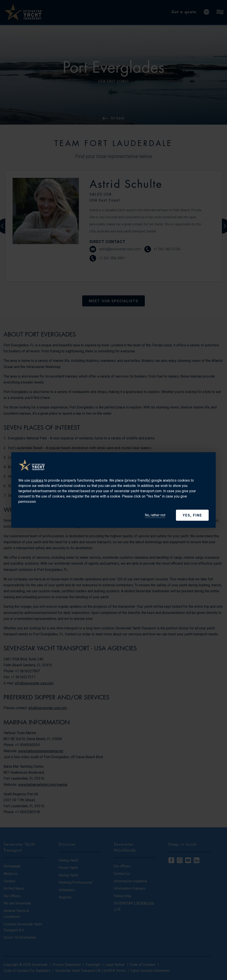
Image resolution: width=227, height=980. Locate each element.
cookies (37, 480)
